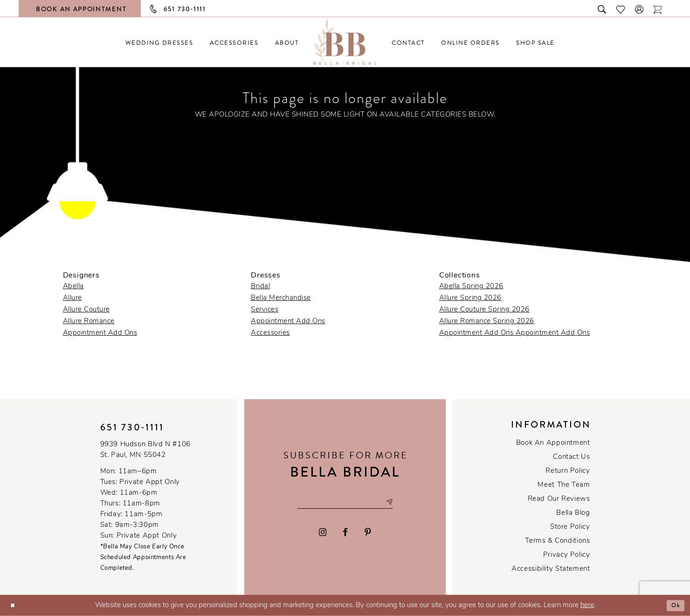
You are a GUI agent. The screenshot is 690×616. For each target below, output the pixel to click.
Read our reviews (559, 499)
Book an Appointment (553, 443)
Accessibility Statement (551, 569)
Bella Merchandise (281, 298)
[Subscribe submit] (399, 502)
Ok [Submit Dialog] (674, 605)
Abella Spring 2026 (471, 287)
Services (265, 310)
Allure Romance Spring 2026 (487, 322)
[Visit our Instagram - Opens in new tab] (323, 534)
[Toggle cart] (658, 9)
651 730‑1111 (132, 427)
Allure (72, 298)
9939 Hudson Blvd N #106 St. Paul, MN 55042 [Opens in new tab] (145, 450)
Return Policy (568, 471)
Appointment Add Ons (100, 333)
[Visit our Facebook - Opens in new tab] (346, 534)
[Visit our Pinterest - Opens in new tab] (368, 534)
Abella (73, 287)
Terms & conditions (557, 541)
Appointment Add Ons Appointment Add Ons (515, 333)
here (587, 606)
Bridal (260, 287)
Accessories (270, 333)
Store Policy (570, 527)
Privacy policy (567, 555)
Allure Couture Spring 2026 (484, 310)
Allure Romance (89, 322)
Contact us (571, 457)
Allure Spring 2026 (470, 298)
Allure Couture (86, 310)
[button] (640, 9)
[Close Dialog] (14, 606)
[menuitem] (159, 43)
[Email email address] (345, 502)
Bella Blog (573, 513)
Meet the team (564, 485)
